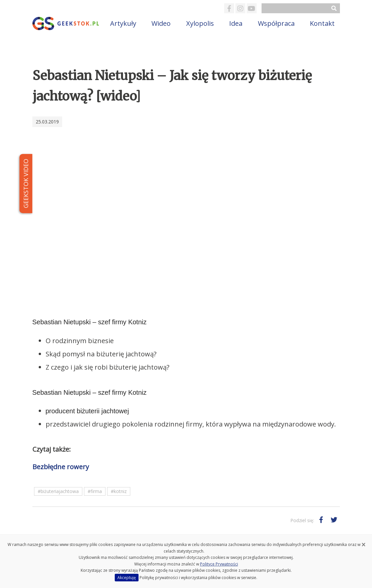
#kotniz (119, 491)
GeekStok (66, 23)
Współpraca (276, 23)
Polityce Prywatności (219, 564)
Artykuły (123, 23)
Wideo (161, 23)
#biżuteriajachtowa (58, 491)
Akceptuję (127, 578)
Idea (236, 23)
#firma (95, 491)
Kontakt (322, 23)
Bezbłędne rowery (61, 467)
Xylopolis (200, 23)
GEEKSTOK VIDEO (25, 183)
